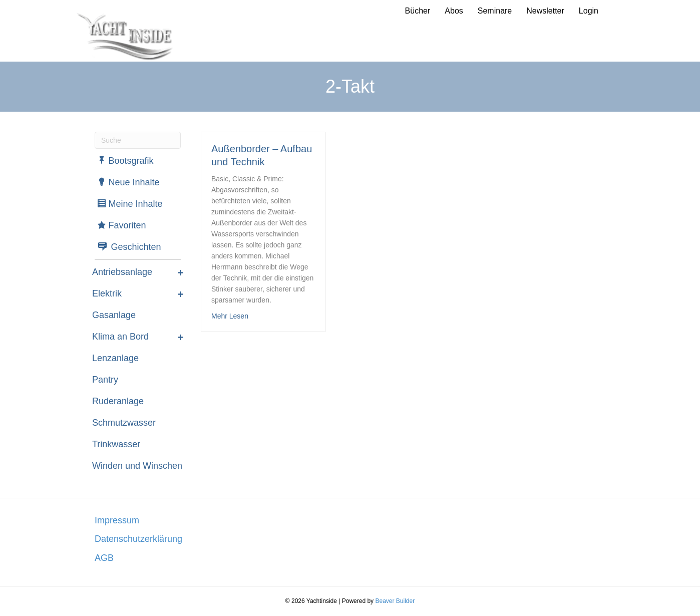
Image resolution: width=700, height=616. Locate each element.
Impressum (117, 520)
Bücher (418, 11)
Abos (454, 11)
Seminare (495, 11)
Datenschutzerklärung (138, 539)
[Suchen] (138, 140)
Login (589, 11)
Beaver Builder (395, 601)
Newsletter (545, 11)
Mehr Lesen (230, 315)
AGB (104, 558)
